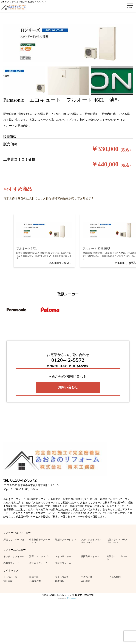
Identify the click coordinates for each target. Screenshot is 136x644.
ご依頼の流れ (88, 577)
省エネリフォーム (38, 563)
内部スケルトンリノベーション (117, 541)
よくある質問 (114, 577)
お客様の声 (35, 581)
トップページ (10, 577)
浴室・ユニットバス (40, 556)
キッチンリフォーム (14, 556)
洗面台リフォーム (90, 556)
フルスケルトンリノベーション (91, 541)
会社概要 (86, 581)
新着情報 (60, 581)
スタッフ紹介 (62, 577)
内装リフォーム (11, 563)
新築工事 (34, 577)
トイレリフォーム (64, 556)
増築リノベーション (65, 540)
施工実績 (8, 581)
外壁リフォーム (63, 563)
